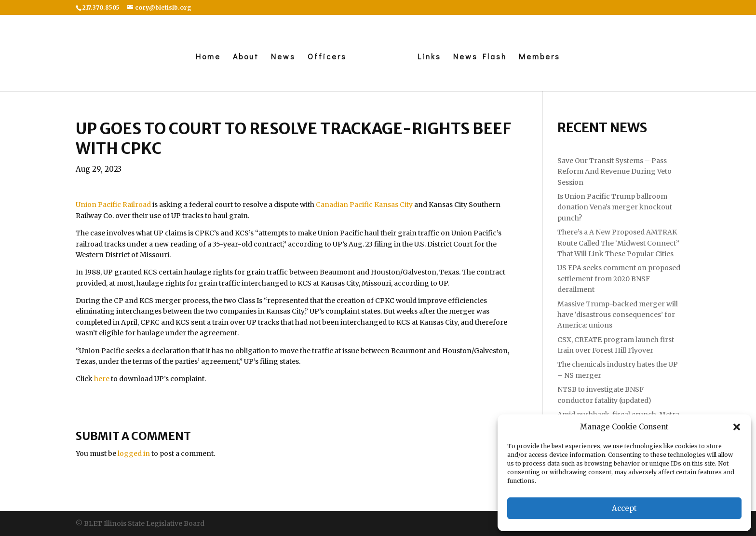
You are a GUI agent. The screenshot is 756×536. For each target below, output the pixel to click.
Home (208, 57)
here (102, 379)
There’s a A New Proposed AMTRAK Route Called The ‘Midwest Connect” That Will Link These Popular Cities (618, 243)
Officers (327, 57)
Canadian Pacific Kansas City (364, 205)
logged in (134, 454)
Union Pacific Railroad (113, 205)
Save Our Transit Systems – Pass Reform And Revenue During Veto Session (614, 172)
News (283, 57)
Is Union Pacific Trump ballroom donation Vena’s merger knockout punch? (615, 207)
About (246, 57)
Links (429, 57)
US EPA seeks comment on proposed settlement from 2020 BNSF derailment (619, 279)
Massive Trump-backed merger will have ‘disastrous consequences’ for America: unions (618, 315)
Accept (624, 508)
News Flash (480, 57)
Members (540, 57)
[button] (737, 427)
